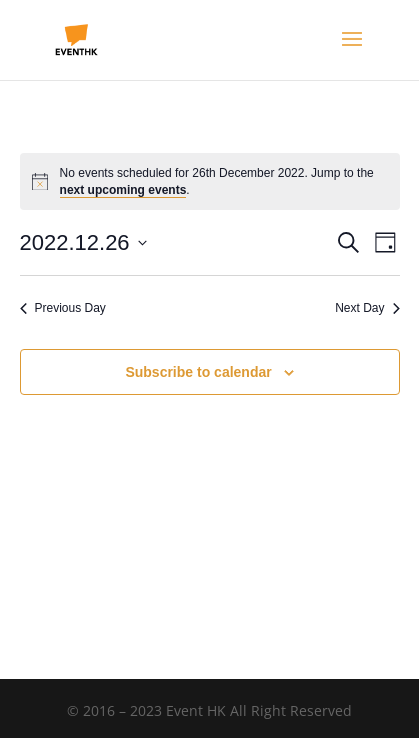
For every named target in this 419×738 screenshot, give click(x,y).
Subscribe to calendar (198, 372)
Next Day (367, 308)
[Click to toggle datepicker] (83, 242)
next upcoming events (123, 190)
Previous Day (63, 308)
